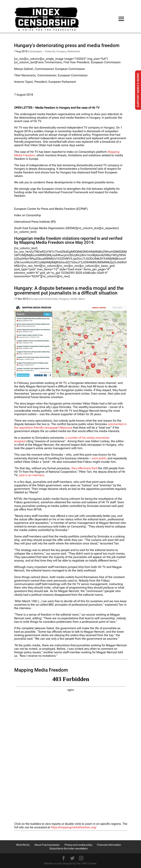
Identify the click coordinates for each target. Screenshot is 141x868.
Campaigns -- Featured (42, 51)
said (22, 475)
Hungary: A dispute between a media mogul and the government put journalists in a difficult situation (69, 290)
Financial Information (109, 845)
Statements (74, 51)
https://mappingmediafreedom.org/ (74, 827)
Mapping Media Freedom (42, 242)
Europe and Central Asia (44, 299)
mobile (73, 299)
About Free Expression (47, 845)
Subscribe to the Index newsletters (68, 849)
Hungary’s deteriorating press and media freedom (67, 45)
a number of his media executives (87, 438)
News (82, 299)
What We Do (23, 845)
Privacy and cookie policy (78, 845)
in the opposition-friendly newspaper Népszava (70, 426)
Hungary (61, 51)
